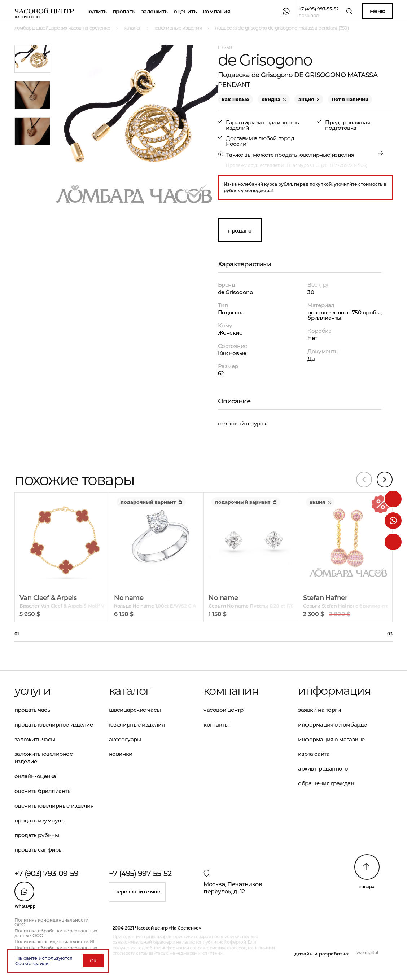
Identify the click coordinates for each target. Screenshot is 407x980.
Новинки (121, 754)
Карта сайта (314, 754)
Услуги (32, 691)
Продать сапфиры (39, 850)
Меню (378, 11)
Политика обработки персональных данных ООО (56, 933)
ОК (93, 961)
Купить (97, 11)
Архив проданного (323, 769)
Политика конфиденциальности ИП (56, 942)
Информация (334, 691)
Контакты (216, 725)
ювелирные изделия (326, 155)
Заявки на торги (319, 710)
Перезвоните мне (137, 892)
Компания (216, 11)
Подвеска (231, 312)
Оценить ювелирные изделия (54, 806)
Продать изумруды (40, 820)
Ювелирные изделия (137, 725)
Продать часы (33, 710)
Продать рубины (37, 835)
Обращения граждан (326, 783)
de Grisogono (236, 292)
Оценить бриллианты (43, 791)
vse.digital (367, 952)
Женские (230, 333)
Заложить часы (35, 739)
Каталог (130, 691)
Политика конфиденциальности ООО (51, 922)
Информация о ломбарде (332, 725)
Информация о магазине (331, 739)
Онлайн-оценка (35, 776)
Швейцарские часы (135, 710)
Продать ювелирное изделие (54, 725)
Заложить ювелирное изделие (44, 758)
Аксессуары (125, 739)
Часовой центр (223, 710)
